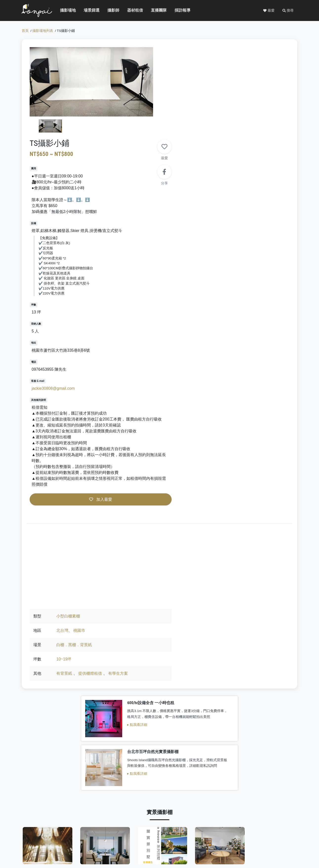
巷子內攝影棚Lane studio (280, 668)
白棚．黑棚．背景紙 (204, 483)
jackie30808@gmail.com (186, 301)
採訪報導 (181, 11)
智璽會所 (230, 668)
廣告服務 (265, 841)
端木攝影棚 (89, 668)
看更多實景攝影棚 (159, 690)
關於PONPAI (225, 841)
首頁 (25, 32)
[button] (288, 11)
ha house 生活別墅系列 (138, 668)
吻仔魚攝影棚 (89, 783)
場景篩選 (90, 11)
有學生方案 (248, 512)
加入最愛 (226, 417)
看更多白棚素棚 (159, 805)
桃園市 (210, 469)
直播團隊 (157, 11)
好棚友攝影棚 (277, 783)
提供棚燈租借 (220, 512)
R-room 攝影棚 (42, 668)
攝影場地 (66, 11)
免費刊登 (247, 841)
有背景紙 (195, 512)
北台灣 (193, 469)
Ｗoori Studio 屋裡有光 (184, 783)
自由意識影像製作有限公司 (46, 783)
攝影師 (113, 11)
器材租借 (133, 11)
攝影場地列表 (43, 32)
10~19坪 (194, 498)
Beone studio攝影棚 (136, 783)
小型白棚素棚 (199, 455)
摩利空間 (183, 668)
